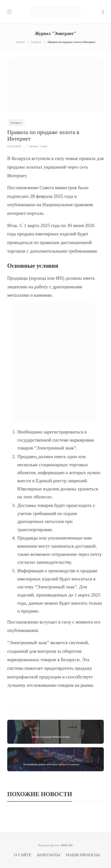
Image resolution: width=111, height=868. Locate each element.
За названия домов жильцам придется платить (51, 764)
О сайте (23, 855)
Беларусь (36, 42)
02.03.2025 (14, 146)
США (38, 728)
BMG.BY (67, 845)
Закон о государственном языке (51, 737)
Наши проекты (83, 855)
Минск (71, 756)
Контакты (49, 855)
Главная (20, 42)
